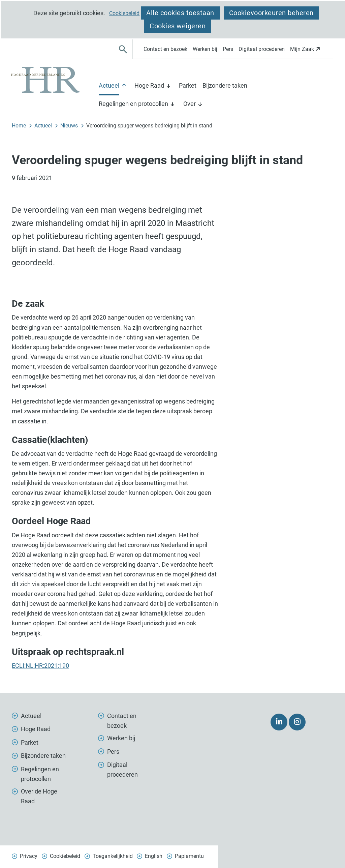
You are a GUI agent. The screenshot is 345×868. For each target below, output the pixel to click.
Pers (228, 49)
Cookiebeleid (124, 13)
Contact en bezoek (165, 49)
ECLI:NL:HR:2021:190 (40, 666)
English (154, 856)
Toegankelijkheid (113, 856)
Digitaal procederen (262, 49)
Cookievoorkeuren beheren (271, 13)
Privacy (29, 856)
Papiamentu (189, 856)
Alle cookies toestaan (180, 13)
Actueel (109, 85)
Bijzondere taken (225, 85)
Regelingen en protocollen (133, 104)
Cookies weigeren (178, 26)
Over (190, 104)
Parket (188, 85)
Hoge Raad (149, 85)
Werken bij (205, 49)
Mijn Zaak (306, 51)
